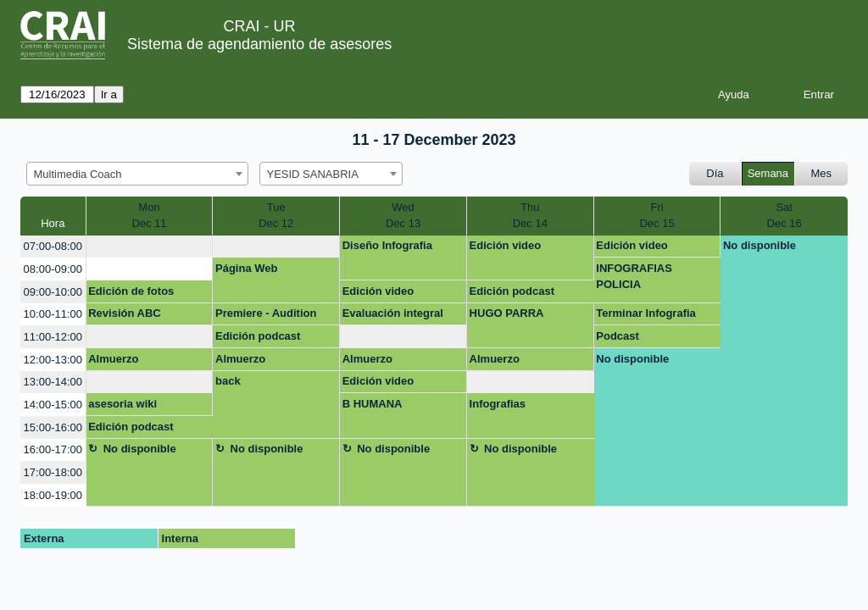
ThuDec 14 (530, 216)
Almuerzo (113, 359)
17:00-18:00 (53, 472)
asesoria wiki (122, 404)
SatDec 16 (785, 216)
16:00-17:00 (53, 449)
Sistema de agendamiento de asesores (259, 44)
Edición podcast (512, 291)
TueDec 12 (276, 216)
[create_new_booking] (150, 247)
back (228, 381)
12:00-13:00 (53, 360)
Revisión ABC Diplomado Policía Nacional (136, 316)
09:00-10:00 (53, 292)
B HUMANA (373, 404)
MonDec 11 (149, 216)
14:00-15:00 (53, 405)
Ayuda (734, 94)
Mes (822, 173)
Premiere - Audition (266, 313)
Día (715, 173)
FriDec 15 (657, 216)
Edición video (506, 245)
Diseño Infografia (387, 245)
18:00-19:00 (53, 495)
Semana (768, 173)
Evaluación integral (393, 313)
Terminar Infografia (646, 313)
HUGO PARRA (507, 313)
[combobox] (137, 174)
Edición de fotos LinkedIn (131, 294)
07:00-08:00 (53, 246)
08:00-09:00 (53, 269)
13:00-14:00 (53, 382)
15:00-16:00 (53, 427)
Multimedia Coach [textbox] (78, 174)
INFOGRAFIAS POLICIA (634, 277)
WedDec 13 (403, 216)
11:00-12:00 (53, 337)
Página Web (246, 268)
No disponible (759, 245)
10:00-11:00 (53, 314)
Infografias (498, 404)
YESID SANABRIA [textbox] (313, 174)
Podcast (618, 336)
